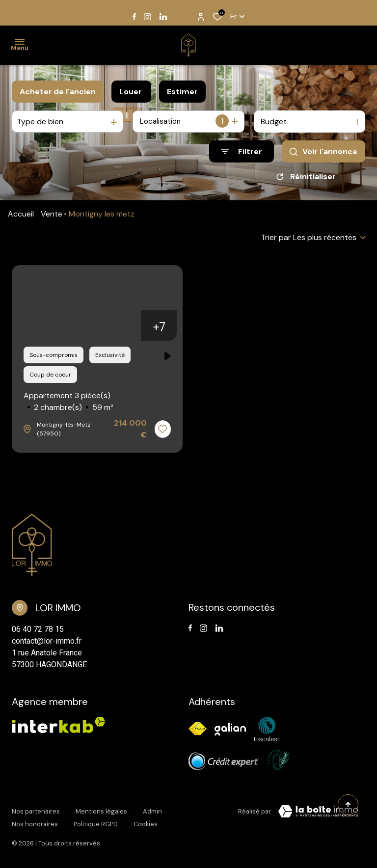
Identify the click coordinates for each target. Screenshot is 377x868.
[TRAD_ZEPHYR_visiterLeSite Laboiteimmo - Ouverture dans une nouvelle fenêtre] (318, 815)
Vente (52, 217)
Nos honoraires (35, 823)
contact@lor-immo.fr (47, 644)
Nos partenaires (36, 813)
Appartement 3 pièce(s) (68, 405)
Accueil (21, 217)
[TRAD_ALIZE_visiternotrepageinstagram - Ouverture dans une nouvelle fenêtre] (148, 17)
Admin (152, 813)
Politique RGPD (96, 823)
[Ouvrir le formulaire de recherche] (242, 151)
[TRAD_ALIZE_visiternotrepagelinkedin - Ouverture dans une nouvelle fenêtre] (163, 17)
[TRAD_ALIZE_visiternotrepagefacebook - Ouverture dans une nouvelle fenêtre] (134, 17)
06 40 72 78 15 (38, 633)
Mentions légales (101, 813)
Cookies (146, 823)
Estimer (182, 92)
